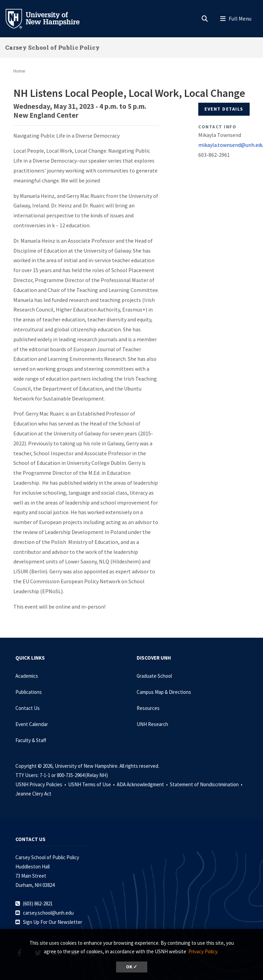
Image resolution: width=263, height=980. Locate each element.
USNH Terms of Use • (92, 784)
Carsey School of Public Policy (52, 47)
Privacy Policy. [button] (203, 951)
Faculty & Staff (31, 740)
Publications (29, 692)
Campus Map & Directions (164, 692)
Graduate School (154, 676)
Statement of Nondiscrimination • (207, 784)
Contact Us (28, 708)
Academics (27, 676)
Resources (148, 708)
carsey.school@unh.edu (48, 913)
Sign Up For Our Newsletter (53, 922)
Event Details (224, 109)
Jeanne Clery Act (33, 794)
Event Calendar (32, 724)
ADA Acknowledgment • (143, 784)
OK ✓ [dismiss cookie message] (132, 967)
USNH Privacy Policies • (41, 784)
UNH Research (152, 724)
